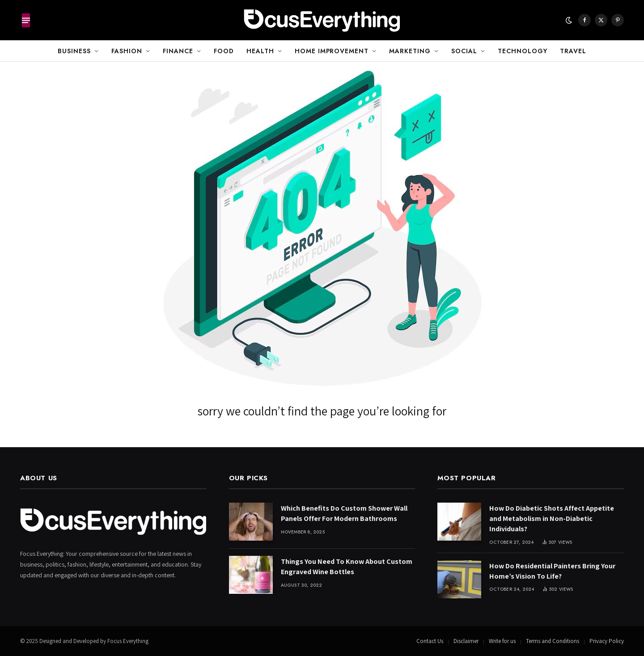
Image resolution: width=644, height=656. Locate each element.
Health (260, 51)
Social (464, 51)
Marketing (410, 51)
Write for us (502, 641)
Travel (573, 51)
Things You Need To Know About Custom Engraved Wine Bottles (347, 567)
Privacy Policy (607, 641)
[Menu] (26, 20)
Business (74, 51)
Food (224, 51)
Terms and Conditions (553, 641)
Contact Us (430, 641)
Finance (178, 51)
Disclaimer (466, 641)
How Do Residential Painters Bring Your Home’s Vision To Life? (552, 571)
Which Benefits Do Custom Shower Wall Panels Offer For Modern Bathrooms (344, 513)
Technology (523, 51)
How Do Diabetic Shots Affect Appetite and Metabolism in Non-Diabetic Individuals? (552, 518)
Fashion (127, 51)
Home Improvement (332, 51)
